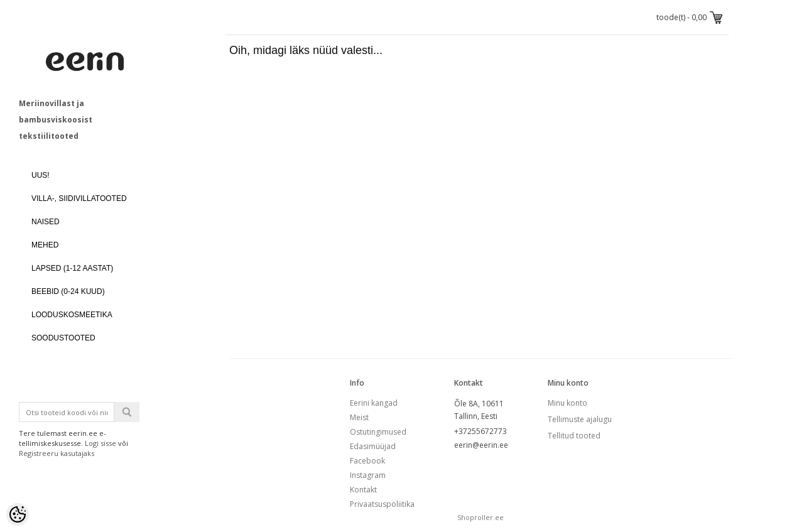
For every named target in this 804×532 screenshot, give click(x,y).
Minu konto (568, 403)
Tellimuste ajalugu (580, 419)
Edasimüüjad (373, 446)
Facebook (367, 461)
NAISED (46, 222)
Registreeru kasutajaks (57, 453)
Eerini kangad (374, 403)
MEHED (45, 245)
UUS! (41, 175)
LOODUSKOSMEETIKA (72, 315)
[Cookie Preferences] (18, 514)
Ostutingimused (378, 432)
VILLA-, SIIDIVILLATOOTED (79, 198)
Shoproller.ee (481, 517)
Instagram (368, 475)
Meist (359, 417)
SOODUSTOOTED (63, 338)
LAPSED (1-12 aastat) (72, 268)
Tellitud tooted (574, 436)
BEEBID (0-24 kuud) (68, 291)
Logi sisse (100, 443)
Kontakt (363, 490)
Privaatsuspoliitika (382, 504)
